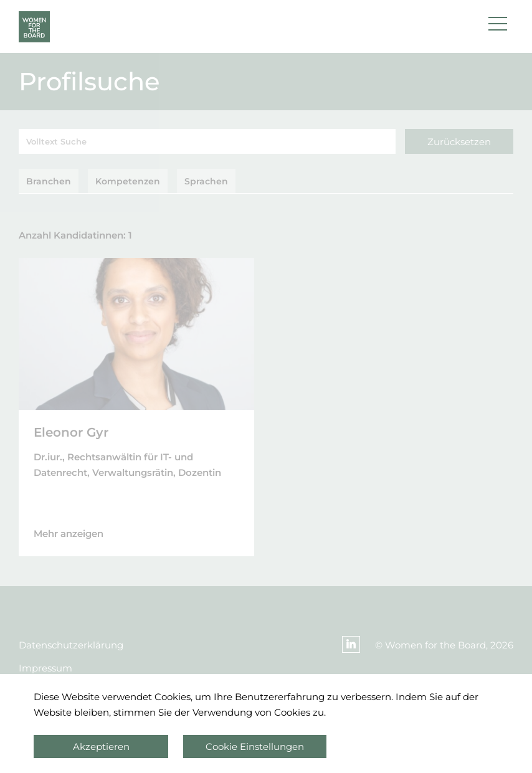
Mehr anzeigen (69, 534)
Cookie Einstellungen (255, 747)
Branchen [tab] (49, 181)
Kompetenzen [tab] (128, 181)
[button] (498, 27)
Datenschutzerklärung (71, 645)
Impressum (45, 668)
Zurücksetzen (459, 142)
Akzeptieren (101, 747)
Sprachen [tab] (206, 181)
